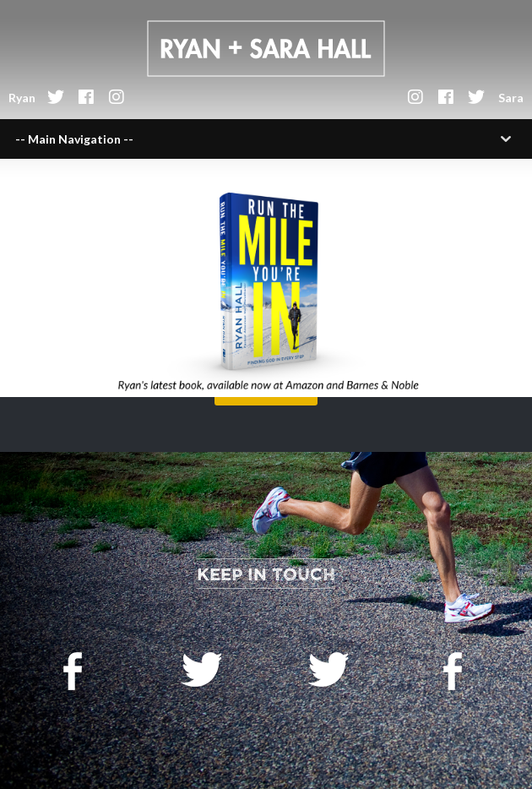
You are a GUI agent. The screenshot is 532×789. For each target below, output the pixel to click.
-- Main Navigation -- (74, 139)
